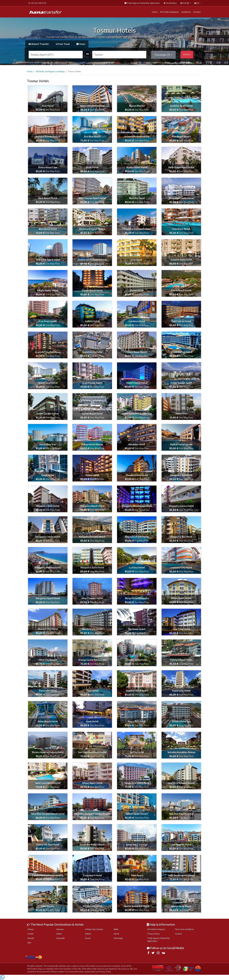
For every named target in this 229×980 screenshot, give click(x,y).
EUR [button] (185, 3)
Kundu (88, 938)
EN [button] (197, 3)
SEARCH (187, 54)
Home (155, 12)
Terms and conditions (184, 929)
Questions (186, 12)
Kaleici (59, 934)
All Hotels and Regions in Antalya (50, 71)
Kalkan (88, 934)
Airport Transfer (39, 44)
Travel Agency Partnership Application (158, 940)
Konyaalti (60, 938)
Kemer (116, 934)
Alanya (31, 929)
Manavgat (118, 938)
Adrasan (60, 929)
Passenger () (162, 55)
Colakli (30, 934)
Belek (116, 929)
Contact (197, 12)
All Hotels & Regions (169, 12)
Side (29, 943)
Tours (81, 44)
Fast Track (63, 44)
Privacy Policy (153, 934)
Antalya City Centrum (94, 929)
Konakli (31, 938)
